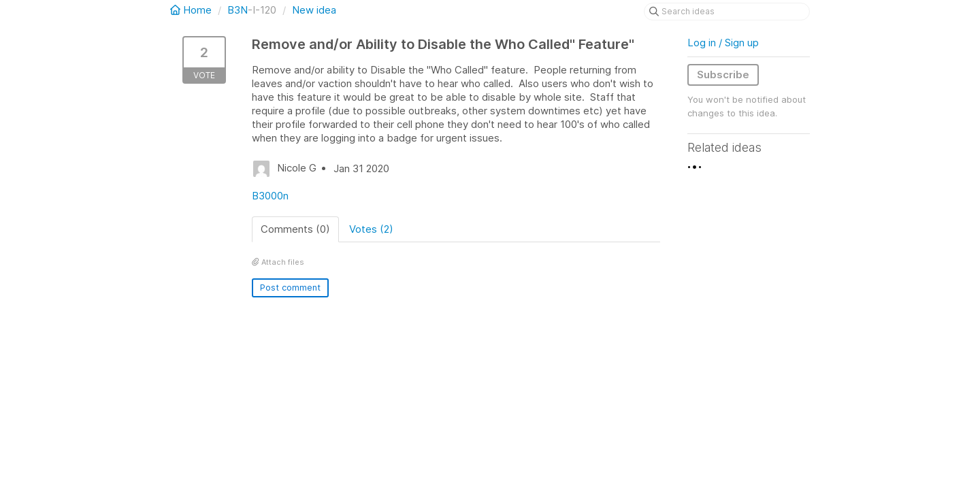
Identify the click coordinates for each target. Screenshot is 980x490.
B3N (238, 10)
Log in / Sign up (723, 43)
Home (192, 10)
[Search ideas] (727, 12)
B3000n (270, 196)
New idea (314, 10)
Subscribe (723, 75)
